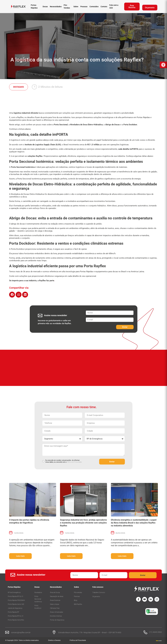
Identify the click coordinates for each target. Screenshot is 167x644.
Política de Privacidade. (74, 462)
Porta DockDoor (38, 607)
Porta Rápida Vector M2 (16, 604)
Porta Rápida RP (13, 612)
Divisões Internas (56, 616)
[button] (12, 295)
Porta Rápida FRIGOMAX (16, 600)
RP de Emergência (14, 592)
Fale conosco (98, 587)
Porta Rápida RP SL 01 (16, 596)
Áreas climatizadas (56, 612)
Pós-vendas (78, 592)
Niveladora (38, 592)
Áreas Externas (55, 600)
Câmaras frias (55, 608)
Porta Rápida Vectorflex (16, 620)
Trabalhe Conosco (99, 592)
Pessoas (77, 596)
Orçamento (150, 8)
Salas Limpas (55, 604)
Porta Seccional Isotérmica (38, 599)
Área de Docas (55, 592)
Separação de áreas (57, 596)
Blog (76, 600)
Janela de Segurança (15, 608)
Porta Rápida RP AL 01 (16, 616)
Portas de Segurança (57, 620)
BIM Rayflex (78, 604)
